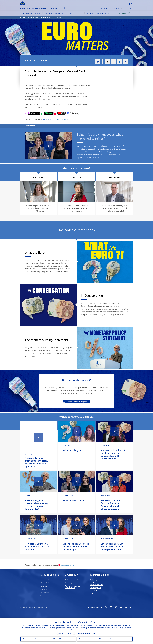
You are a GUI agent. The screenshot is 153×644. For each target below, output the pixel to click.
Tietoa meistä (105, 8)
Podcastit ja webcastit (48, 17)
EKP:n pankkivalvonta (122, 13)
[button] (127, 4)
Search (123, 4)
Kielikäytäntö (95, 594)
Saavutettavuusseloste (98, 591)
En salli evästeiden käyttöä (105, 639)
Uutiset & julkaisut (103, 13)
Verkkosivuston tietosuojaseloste (96, 584)
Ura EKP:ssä (127, 8)
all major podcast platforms (57, 119)
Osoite (42, 595)
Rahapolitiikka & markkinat (31, 13)
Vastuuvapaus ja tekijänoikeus (76, 580)
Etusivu (22, 17)
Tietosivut (43, 586)
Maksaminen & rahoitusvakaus (55, 13)
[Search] (113, 4)
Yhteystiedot (44, 592)
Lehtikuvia (43, 589)
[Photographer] (131, 200)
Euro (80, 13)
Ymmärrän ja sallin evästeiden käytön (48, 639)
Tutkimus (90, 13)
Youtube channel (66, 565)
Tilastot (72, 13)
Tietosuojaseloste (65, 633)
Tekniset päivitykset (72, 583)
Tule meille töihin (46, 583)
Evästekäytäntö (96, 588)
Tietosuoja (94, 580)
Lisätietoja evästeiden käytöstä (86, 633)
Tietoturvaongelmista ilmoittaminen (73, 587)
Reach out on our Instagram (75, 402)
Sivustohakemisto (27, 600)
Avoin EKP (116, 8)
